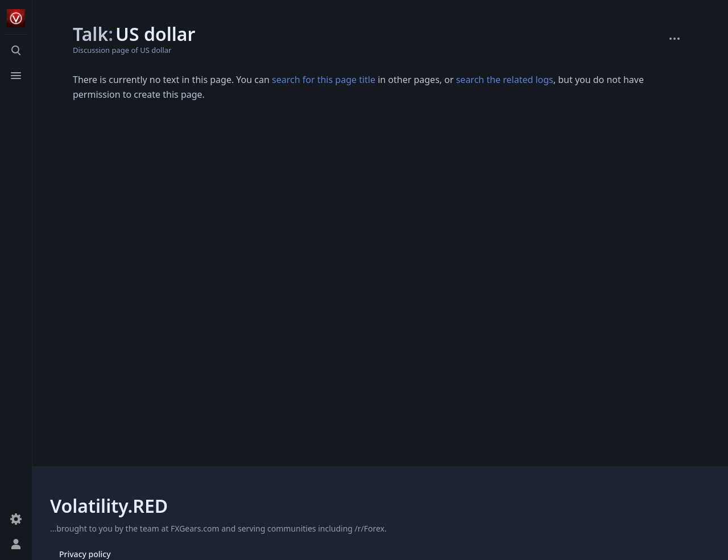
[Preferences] (16, 519)
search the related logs (505, 80)
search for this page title (324, 80)
